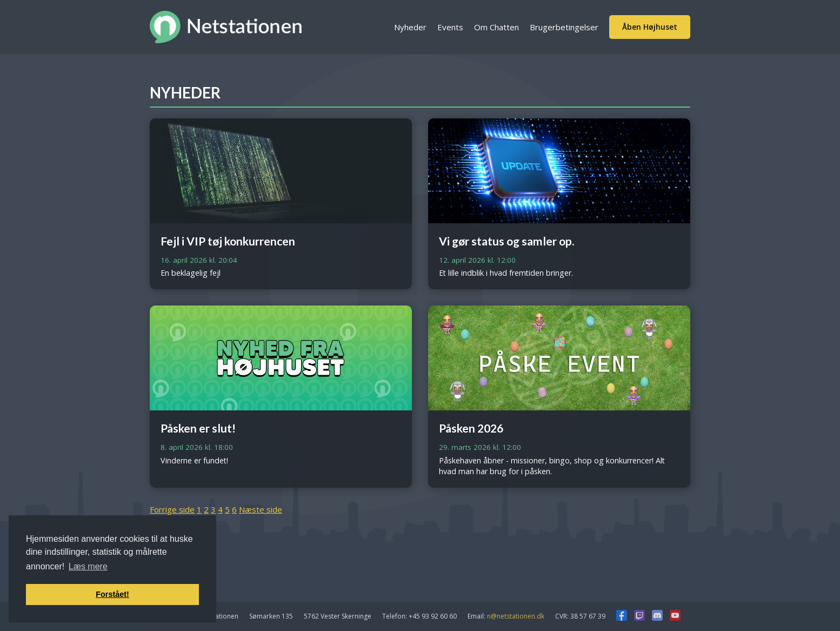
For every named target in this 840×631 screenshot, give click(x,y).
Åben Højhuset (650, 27)
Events (450, 27)
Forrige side (172, 509)
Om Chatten (496, 27)
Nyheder (410, 27)
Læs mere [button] (88, 566)
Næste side (261, 509)
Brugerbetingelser (564, 27)
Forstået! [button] (112, 594)
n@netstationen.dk (516, 616)
